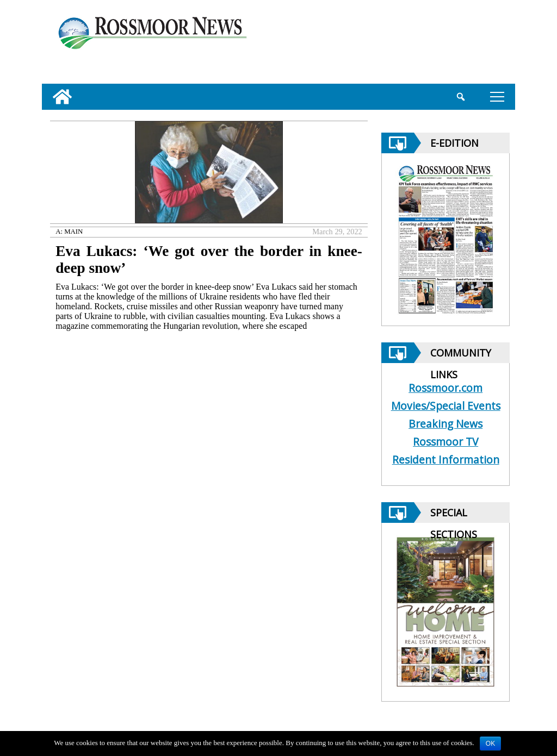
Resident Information (446, 460)
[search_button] (460, 97)
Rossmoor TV (445, 442)
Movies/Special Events (446, 406)
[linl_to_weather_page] (473, 44)
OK (490, 743)
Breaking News (445, 424)
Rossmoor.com (445, 388)
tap (497, 96)
